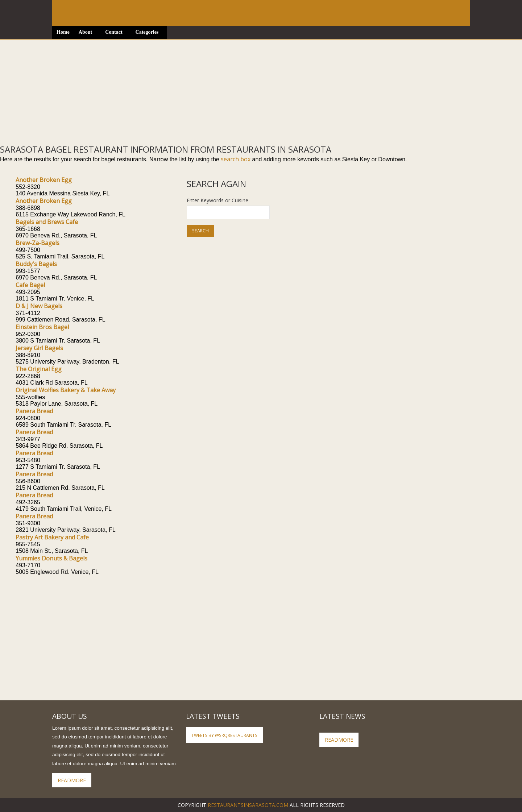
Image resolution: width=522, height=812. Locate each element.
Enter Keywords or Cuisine (217, 200)
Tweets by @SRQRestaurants (224, 735)
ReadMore (72, 780)
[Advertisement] (217, 90)
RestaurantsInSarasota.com (248, 805)
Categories (147, 32)
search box (236, 159)
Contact (114, 32)
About (85, 32)
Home (63, 32)
